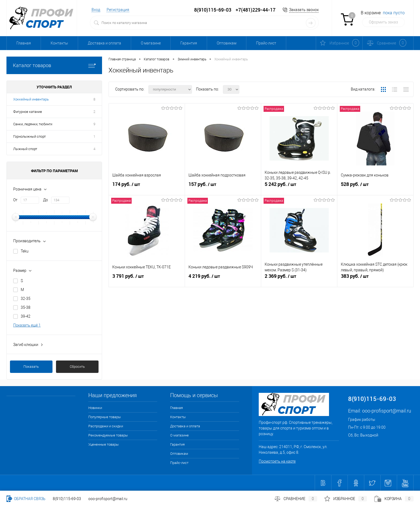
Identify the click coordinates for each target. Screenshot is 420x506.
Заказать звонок (304, 10)
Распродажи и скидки (106, 426)
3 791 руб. (147, 278)
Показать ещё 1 (27, 325)
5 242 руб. (299, 186)
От (15, 200)
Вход (96, 10)
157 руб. (223, 186)
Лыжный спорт (25, 149)
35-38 (26, 307)
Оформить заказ (383, 22)
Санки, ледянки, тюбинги (33, 124)
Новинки (95, 408)
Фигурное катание (28, 112)
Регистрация (118, 10)
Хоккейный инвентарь (31, 99)
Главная (24, 43)
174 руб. (147, 186)
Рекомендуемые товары (108, 435)
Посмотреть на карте (277, 461)
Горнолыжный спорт (29, 136)
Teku (25, 251)
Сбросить (77, 367)
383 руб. (375, 278)
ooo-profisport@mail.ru (387, 411)
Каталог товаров (54, 65)
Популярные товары (105, 417)
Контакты (59, 43)
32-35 (26, 299)
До (45, 200)
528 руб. (375, 186)
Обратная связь (26, 499)
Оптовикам (227, 43)
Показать (31, 367)
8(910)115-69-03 (67, 499)
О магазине (151, 43)
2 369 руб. (299, 278)
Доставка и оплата (104, 43)
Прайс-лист (266, 43)
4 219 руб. (223, 278)
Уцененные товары (104, 444)
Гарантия (189, 43)
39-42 (26, 316)
